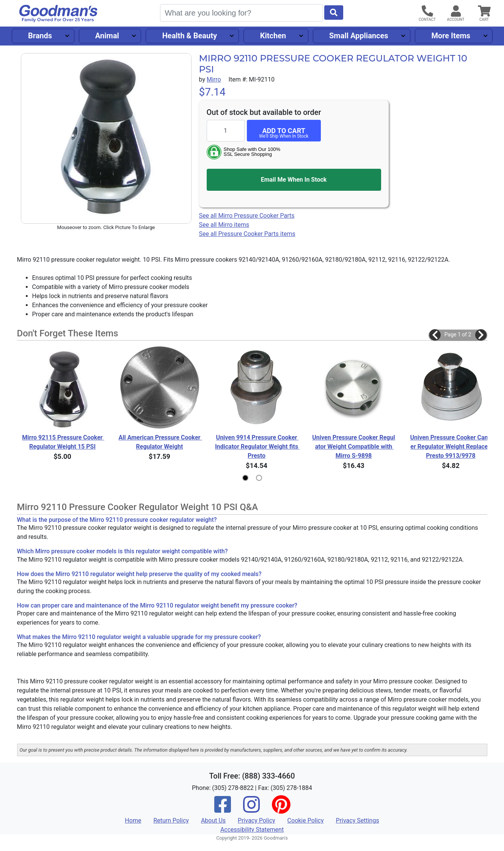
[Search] (242, 13)
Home (133, 820)
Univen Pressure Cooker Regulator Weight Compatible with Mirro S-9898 (353, 447)
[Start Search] (334, 13)
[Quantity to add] (226, 131)
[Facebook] (223, 809)
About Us (213, 820)
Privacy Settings (358, 820)
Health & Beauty (190, 36)
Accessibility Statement (252, 830)
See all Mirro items (224, 225)
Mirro (214, 79)
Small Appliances (359, 36)
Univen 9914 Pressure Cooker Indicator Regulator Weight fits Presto (257, 447)
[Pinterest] (281, 809)
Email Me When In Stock (294, 180)
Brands (40, 36)
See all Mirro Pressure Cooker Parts (247, 216)
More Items (451, 36)
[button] (435, 335)
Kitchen (273, 36)
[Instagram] (251, 809)
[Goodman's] (58, 13)
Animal (107, 36)
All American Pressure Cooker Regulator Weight (160, 442)
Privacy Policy (257, 820)
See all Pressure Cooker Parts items (247, 234)
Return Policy (171, 820)
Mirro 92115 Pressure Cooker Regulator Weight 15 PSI (63, 442)
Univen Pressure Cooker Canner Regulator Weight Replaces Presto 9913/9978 (451, 447)
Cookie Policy (306, 820)
